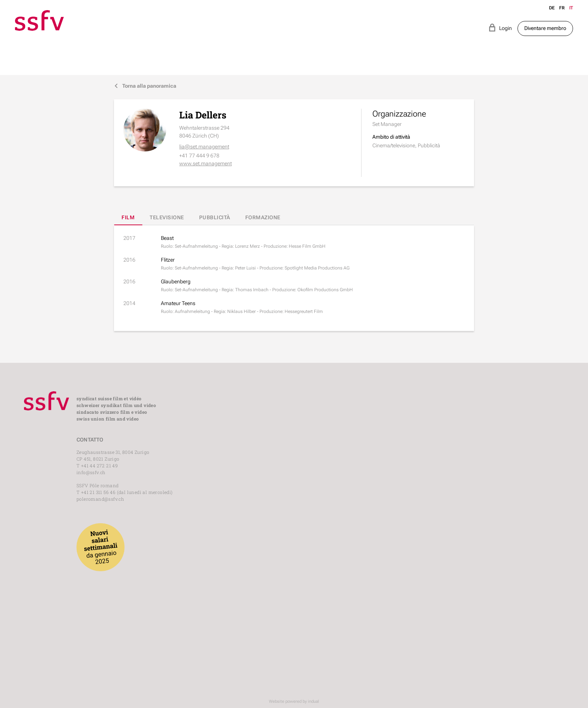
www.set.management (205, 163)
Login (500, 28)
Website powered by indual (294, 701)
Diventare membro (545, 28)
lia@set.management (204, 147)
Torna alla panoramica (145, 86)
